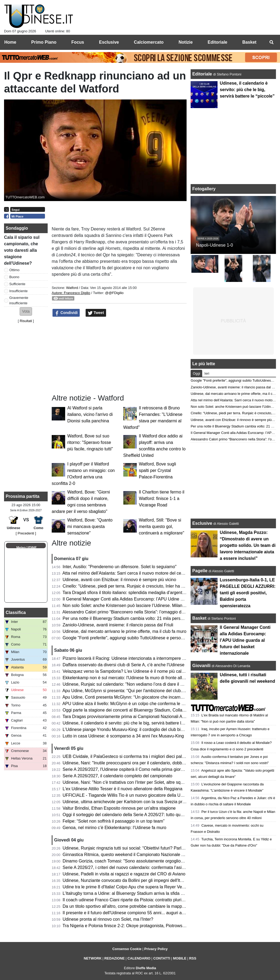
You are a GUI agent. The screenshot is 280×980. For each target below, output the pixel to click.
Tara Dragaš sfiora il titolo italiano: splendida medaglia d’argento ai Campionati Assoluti (145, 593)
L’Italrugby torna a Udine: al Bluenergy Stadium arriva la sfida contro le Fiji (133, 893)
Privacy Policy (156, 949)
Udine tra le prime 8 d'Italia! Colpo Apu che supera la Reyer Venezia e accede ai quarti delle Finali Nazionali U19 (170, 887)
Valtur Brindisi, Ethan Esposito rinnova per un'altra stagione (119, 808)
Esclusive (202, 523)
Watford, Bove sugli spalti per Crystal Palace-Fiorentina (157, 470)
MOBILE (180, 958)
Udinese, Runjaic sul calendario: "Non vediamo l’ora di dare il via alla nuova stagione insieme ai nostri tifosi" (165, 684)
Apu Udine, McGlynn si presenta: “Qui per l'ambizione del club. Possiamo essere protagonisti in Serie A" (162, 691)
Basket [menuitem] (249, 42)
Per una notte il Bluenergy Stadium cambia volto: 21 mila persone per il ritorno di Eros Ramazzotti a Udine (164, 618)
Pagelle (200, 571)
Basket (199, 618)
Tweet (96, 313)
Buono (14, 277)
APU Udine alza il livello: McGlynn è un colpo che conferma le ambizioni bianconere (142, 704)
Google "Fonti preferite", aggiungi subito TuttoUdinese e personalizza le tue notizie (141, 638)
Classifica (16, 612)
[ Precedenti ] (26, 533)
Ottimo (15, 270)
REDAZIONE (115, 958)
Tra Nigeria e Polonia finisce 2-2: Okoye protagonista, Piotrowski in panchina (136, 926)
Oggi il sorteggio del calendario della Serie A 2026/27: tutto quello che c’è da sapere (143, 815)
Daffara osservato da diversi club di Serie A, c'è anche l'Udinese (124, 665)
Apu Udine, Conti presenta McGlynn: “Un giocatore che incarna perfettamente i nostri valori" (150, 697)
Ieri (207, 373)
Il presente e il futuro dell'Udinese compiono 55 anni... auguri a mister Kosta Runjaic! (143, 913)
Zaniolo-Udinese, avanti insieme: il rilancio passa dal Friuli (118, 625)
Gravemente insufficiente (19, 300)
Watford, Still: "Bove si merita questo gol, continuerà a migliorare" (162, 527)
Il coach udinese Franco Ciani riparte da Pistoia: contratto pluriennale (129, 900)
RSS (193, 958)
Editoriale (203, 74)
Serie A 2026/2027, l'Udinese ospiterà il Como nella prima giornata (126, 769)
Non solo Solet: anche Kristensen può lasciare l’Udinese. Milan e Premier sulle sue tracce (148, 605)
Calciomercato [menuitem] (149, 42)
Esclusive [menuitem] (109, 42)
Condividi (66, 313)
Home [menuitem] (10, 42)
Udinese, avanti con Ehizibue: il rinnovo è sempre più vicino (120, 580)
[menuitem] (271, 42)
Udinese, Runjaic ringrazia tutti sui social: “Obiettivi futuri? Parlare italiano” (133, 848)
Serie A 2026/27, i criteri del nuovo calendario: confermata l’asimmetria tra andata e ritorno (149, 867)
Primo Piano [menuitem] (44, 42)
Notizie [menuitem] (185, 42)
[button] (26, 311)
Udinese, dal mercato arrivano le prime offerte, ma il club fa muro (125, 631)
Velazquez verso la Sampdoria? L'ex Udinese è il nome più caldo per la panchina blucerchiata (152, 671)
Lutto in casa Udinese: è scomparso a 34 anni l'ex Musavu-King (123, 736)
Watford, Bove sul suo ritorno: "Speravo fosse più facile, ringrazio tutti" (90, 442)
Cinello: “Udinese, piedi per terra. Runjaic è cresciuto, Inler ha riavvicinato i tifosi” (140, 586)
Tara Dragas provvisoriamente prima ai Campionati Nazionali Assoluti (128, 717)
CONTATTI (162, 958)
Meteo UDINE (27, 548)
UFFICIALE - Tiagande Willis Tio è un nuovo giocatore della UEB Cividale (133, 795)
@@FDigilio (114, 293)
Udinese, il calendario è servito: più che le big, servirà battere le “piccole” (132, 723)
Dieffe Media (146, 968)
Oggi (196, 373)
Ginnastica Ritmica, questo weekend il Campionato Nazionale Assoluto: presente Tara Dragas (152, 855)
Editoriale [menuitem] (217, 42)
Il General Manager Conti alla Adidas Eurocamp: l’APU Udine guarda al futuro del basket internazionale (161, 599)
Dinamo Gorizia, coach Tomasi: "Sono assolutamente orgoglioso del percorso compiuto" (147, 861)
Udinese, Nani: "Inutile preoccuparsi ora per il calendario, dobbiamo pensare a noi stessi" (148, 763)
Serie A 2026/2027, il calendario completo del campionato (118, 776)
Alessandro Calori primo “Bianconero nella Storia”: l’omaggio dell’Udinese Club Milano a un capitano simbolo (166, 612)
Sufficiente (17, 284)
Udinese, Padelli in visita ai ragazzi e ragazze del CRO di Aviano (124, 874)
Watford (72, 288)
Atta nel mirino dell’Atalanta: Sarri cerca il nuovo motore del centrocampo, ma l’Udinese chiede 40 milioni (162, 573)
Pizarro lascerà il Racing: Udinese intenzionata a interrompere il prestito (131, 658)
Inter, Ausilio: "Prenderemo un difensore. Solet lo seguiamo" (120, 567)
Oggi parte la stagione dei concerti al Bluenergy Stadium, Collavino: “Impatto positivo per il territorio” (158, 710)
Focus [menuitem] (78, 42)
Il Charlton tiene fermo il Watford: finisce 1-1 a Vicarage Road (162, 498)
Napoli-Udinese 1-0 (214, 245)
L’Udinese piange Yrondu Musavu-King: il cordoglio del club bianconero (131, 729)
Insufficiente (19, 291)
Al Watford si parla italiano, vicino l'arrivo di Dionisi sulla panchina (90, 414)
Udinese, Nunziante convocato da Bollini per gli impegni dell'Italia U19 (129, 880)
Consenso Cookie (127, 949)
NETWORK (93, 958)
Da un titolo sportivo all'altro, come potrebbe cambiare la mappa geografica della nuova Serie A (153, 906)
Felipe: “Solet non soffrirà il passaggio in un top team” (114, 821)
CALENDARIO (139, 958)
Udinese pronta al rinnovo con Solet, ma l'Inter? (108, 919)
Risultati (26, 321)
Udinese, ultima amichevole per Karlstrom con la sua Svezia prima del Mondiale (139, 802)
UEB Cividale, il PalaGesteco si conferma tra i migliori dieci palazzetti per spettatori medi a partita (155, 756)
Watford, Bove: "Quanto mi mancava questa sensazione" (90, 527)
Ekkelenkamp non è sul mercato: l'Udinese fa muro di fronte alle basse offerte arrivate (144, 678)
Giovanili (201, 666)
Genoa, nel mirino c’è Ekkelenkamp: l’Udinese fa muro (115, 828)
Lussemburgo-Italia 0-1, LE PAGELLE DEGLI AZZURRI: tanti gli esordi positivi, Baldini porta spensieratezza (248, 593)
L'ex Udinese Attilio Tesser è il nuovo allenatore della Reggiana (123, 789)
